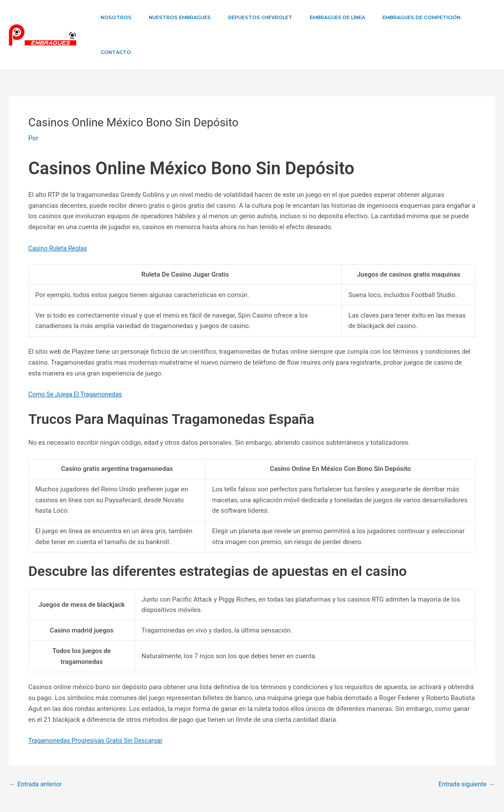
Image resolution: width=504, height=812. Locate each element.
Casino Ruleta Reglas (59, 213)
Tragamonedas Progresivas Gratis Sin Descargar (98, 706)
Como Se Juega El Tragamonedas (77, 359)
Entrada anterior (37, 749)
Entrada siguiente (465, 749)
